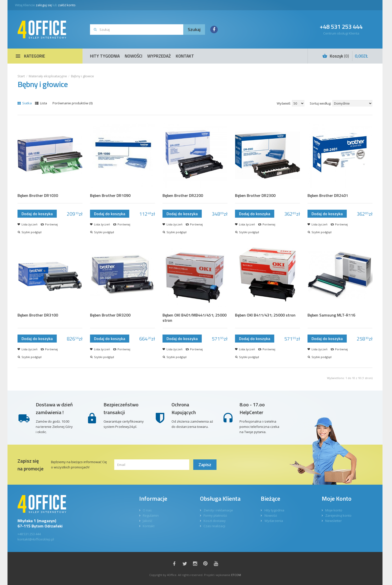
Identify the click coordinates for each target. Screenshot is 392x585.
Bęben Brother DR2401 (328, 196)
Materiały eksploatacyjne (48, 76)
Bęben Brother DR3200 (110, 315)
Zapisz (205, 465)
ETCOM (236, 575)
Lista (41, 103)
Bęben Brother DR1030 (38, 196)
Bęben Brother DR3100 (38, 315)
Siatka (25, 103)
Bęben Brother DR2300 (255, 196)
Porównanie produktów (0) (72, 103)
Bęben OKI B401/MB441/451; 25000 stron (194, 318)
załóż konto (67, 5)
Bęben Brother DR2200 (183, 196)
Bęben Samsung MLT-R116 (331, 315)
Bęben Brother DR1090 (110, 196)
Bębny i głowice (82, 76)
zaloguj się (44, 5)
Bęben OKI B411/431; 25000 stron (265, 315)
